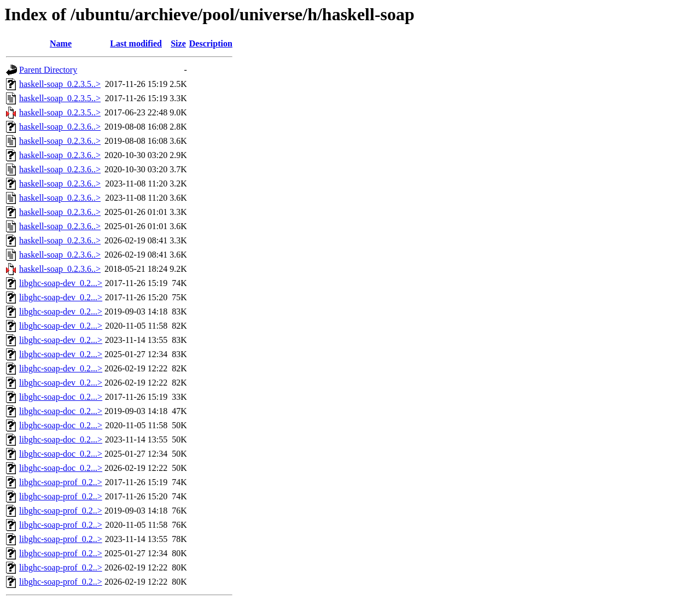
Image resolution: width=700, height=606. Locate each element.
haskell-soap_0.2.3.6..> (60, 127)
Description (211, 43)
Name (61, 43)
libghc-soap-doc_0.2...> (61, 397)
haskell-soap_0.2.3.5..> (60, 84)
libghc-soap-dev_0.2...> (61, 283)
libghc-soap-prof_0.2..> (61, 482)
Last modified (136, 43)
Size (178, 43)
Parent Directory (48, 70)
